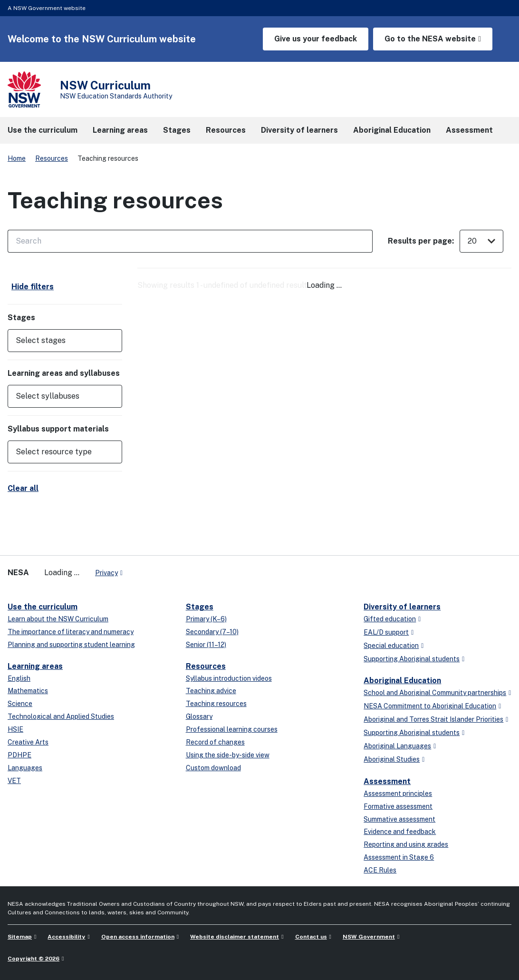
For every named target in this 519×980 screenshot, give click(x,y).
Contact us (311, 937)
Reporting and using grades (406, 844)
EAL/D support (386, 632)
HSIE (15, 729)
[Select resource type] (58, 452)
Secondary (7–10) (212, 632)
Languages (25, 768)
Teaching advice (211, 691)
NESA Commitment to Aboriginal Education (430, 706)
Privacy (106, 573)
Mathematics (28, 691)
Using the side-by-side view (228, 755)
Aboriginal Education (402, 681)
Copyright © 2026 (34, 959)
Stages (200, 607)
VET (14, 781)
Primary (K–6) (206, 619)
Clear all (23, 488)
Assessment (387, 781)
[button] (65, 341)
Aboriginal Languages (397, 746)
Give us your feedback (316, 39)
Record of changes (215, 742)
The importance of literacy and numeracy (71, 632)
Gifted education (390, 619)
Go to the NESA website (430, 39)
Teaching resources (216, 704)
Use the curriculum (43, 607)
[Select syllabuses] (58, 396)
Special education (391, 646)
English (19, 678)
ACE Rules (380, 870)
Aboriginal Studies (392, 759)
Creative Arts (28, 742)
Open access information (138, 937)
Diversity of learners (402, 607)
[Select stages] (58, 341)
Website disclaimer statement (235, 937)
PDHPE (19, 755)
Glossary (199, 716)
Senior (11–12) (206, 645)
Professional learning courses (232, 729)
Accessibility (66, 937)
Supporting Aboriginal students (412, 659)
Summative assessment (399, 819)
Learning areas (35, 666)
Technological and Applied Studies (61, 716)
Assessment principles (398, 794)
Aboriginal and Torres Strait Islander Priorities (433, 719)
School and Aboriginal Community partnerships (435, 693)
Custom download (213, 768)
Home (17, 158)
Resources (52, 158)
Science (20, 704)
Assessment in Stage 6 (399, 857)
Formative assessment (398, 806)
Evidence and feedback (400, 832)
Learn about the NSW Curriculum (58, 619)
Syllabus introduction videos (229, 678)
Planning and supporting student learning (71, 645)
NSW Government (369, 937)
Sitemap (20, 937)
